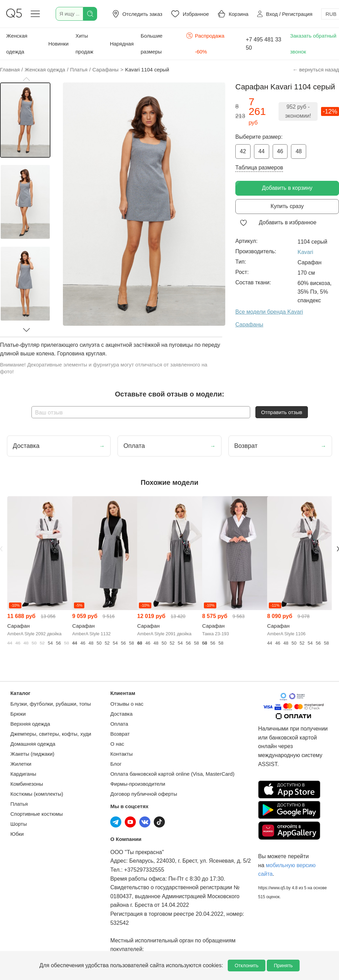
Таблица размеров (259, 168)
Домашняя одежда (33, 744)
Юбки (17, 834)
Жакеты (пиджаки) (32, 754)
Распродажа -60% (205, 43)
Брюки (18, 714)
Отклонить (247, 966)
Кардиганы (23, 774)
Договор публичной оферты (144, 794)
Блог (116, 764)
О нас (117, 744)
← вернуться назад (316, 70)
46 (280, 151)
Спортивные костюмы (37, 814)
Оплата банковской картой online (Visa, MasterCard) (172, 774)
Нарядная (122, 44)
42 (243, 151)
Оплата (119, 724)
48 (299, 151)
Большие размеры (152, 44)
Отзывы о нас (127, 704)
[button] (26, 79)
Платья (19, 804)
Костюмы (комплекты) (37, 794)
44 (262, 151)
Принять (283, 966)
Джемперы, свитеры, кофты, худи (51, 734)
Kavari (305, 252)
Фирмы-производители (138, 784)
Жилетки (21, 764)
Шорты (19, 824)
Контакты (121, 754)
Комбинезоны (27, 784)
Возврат (120, 734)
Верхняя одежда (30, 724)
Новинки (59, 44)
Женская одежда (17, 44)
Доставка (121, 714)
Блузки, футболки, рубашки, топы (51, 704)
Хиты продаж (84, 44)
